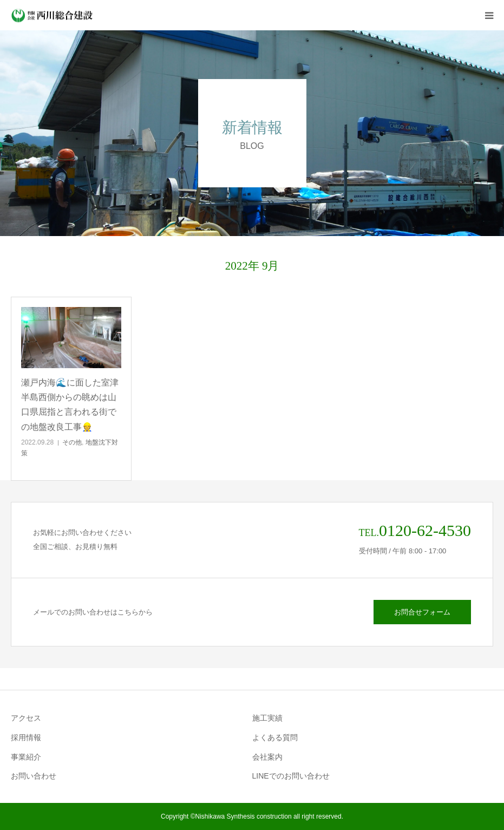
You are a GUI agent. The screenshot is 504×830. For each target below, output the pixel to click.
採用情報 (26, 737)
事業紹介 (26, 757)
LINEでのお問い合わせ (291, 776)
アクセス (26, 718)
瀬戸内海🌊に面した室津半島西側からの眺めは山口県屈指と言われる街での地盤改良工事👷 (70, 405)
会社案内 (267, 757)
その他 (72, 442)
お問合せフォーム (422, 612)
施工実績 (267, 718)
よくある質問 (275, 737)
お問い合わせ (34, 776)
